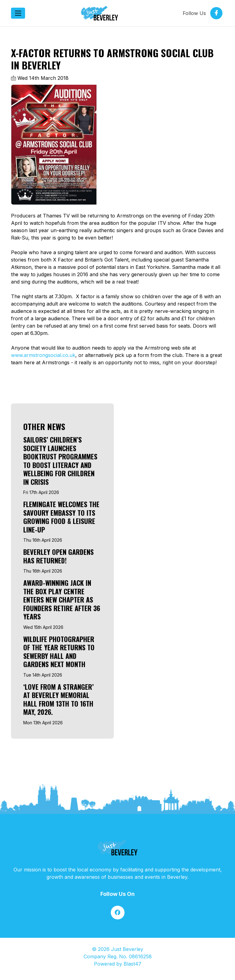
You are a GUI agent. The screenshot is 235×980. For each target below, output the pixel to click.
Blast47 (132, 964)
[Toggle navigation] (18, 13)
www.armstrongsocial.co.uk (43, 355)
